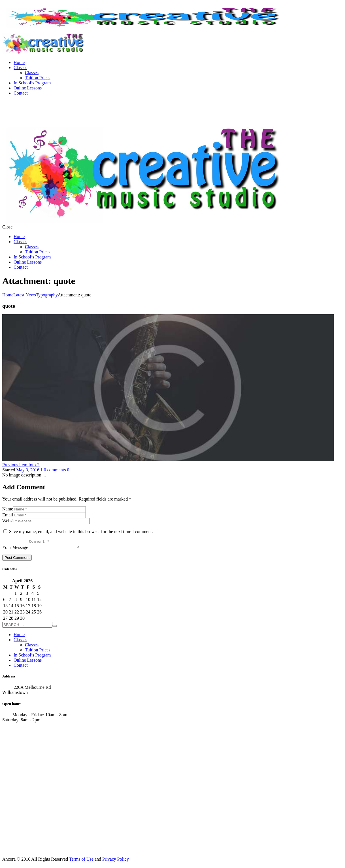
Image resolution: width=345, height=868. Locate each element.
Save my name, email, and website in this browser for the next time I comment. (81, 532)
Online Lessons (28, 88)
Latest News (25, 295)
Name (8, 509)
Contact (21, 93)
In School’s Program (32, 83)
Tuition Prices (38, 78)
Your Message (15, 549)
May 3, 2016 (28, 470)
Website (9, 521)
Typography (47, 295)
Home (19, 62)
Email (8, 515)
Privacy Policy (116, 861)
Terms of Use (81, 861)
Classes (20, 68)
